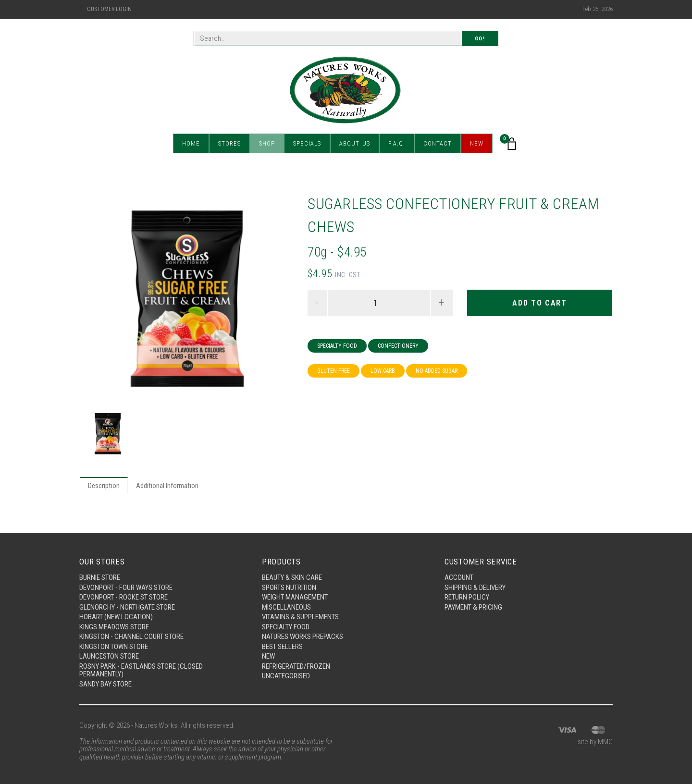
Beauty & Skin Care (292, 577)
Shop (267, 144)
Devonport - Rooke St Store (124, 597)
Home (191, 144)
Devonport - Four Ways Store (126, 588)
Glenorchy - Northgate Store (127, 607)
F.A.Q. (397, 144)
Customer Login (109, 9)
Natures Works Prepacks (303, 637)
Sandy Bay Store (105, 684)
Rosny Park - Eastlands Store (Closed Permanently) (141, 670)
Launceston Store (109, 656)
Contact (438, 144)
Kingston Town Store (114, 647)
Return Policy (467, 597)
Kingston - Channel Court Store (131, 637)
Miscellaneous (286, 607)
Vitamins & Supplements (300, 617)
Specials (307, 144)
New (477, 144)
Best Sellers (282, 647)
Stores (229, 144)
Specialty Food (337, 346)
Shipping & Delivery (475, 588)
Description (104, 486)
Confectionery (398, 346)
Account (459, 577)
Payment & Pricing (473, 607)
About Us (355, 144)
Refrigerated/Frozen (296, 666)
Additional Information (167, 486)
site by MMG (595, 742)
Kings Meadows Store (114, 627)
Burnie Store (100, 577)
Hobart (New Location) (116, 617)
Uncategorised (286, 676)
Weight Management (295, 597)
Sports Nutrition (289, 588)
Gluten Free (334, 371)
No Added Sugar (437, 371)
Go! (480, 39)
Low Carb (383, 371)
